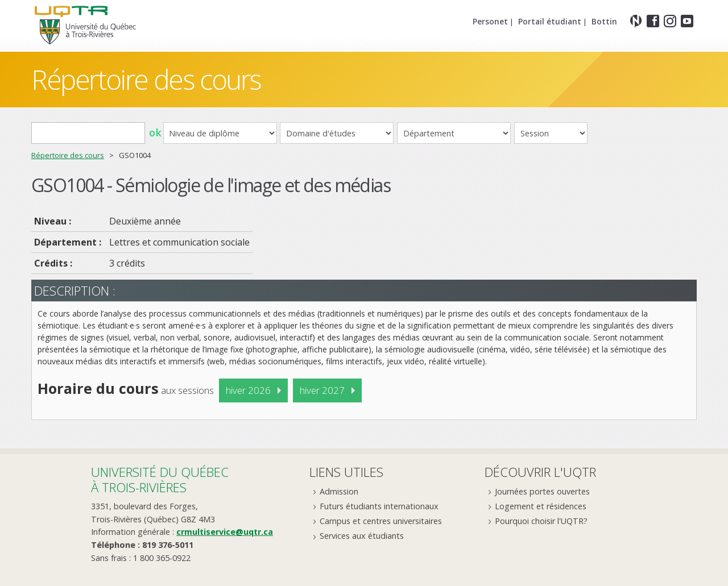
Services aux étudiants (362, 536)
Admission (339, 491)
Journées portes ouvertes (542, 491)
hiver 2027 (322, 390)
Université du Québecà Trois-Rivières (160, 479)
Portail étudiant (550, 21)
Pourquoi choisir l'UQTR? (541, 521)
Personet (490, 21)
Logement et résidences (541, 506)
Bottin (604, 21)
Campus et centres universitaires (381, 521)
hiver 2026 (248, 390)
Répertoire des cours (146, 79)
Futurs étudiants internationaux (379, 506)
